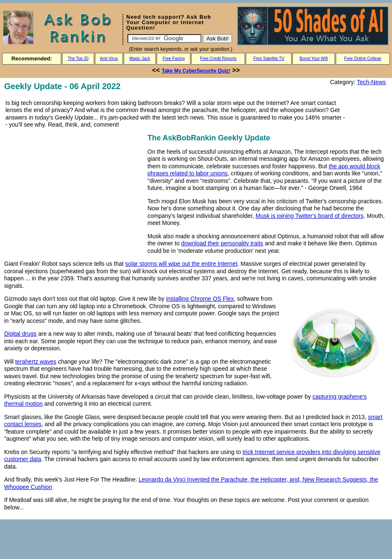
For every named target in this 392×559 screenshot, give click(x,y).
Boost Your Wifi (314, 59)
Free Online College (363, 59)
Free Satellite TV (269, 59)
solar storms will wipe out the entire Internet (181, 264)
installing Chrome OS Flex (200, 299)
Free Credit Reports (218, 59)
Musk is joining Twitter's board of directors (310, 216)
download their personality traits (222, 243)
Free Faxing (174, 59)
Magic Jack (140, 59)
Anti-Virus (109, 59)
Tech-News (371, 82)
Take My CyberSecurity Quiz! (196, 71)
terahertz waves (36, 362)
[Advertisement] (74, 190)
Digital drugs (20, 334)
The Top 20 (78, 59)
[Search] (164, 39)
